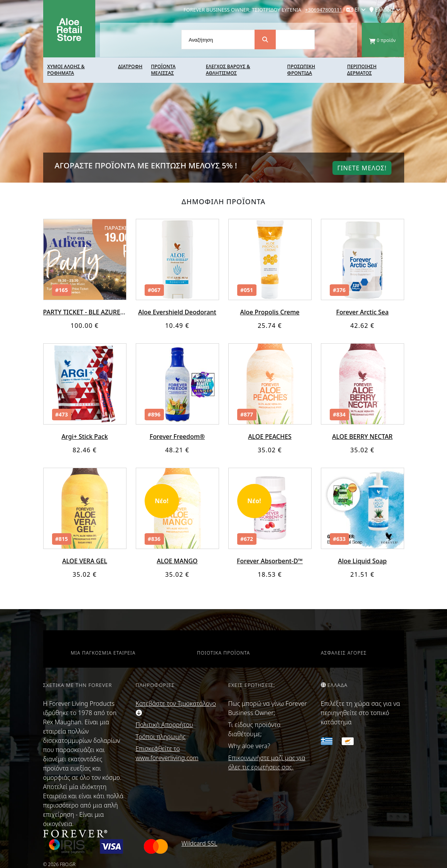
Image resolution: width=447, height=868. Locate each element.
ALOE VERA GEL (85, 561)
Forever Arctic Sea (362, 312)
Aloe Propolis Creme (270, 312)
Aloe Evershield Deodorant (177, 312)
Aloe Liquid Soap (362, 561)
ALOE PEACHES (270, 437)
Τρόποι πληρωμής (161, 737)
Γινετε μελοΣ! (362, 168)
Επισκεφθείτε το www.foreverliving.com (167, 753)
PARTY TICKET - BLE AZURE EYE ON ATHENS (106, 312)
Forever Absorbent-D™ (270, 561)
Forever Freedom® (177, 437)
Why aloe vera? (249, 746)
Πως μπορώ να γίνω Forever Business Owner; (268, 708)
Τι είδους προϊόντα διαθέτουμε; (255, 729)
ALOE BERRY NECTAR (362, 437)
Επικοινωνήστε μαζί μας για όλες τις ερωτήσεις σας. (267, 762)
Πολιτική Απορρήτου (164, 725)
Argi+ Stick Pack (85, 437)
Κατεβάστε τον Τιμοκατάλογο (176, 708)
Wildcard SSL (200, 843)
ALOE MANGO (177, 561)
